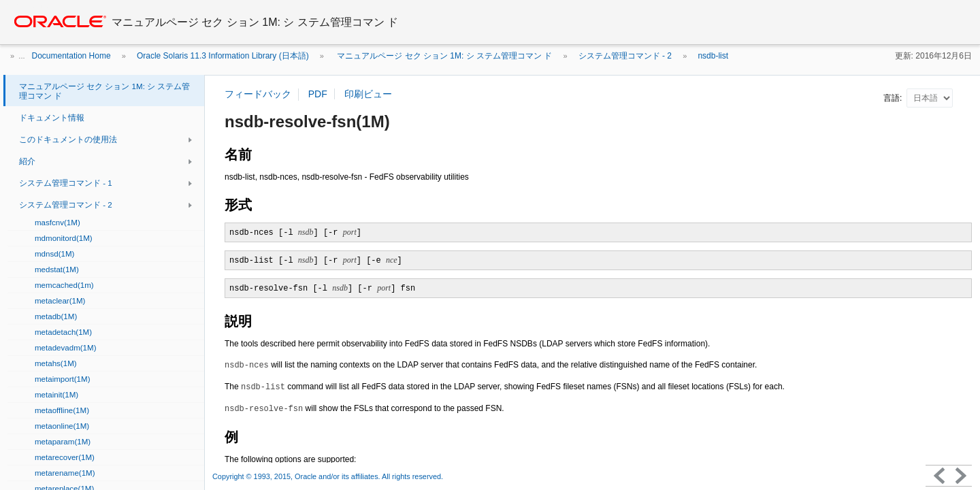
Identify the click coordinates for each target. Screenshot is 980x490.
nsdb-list (713, 56)
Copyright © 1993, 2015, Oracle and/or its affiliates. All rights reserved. (329, 476)
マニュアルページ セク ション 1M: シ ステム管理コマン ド (443, 56)
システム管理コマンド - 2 (625, 56)
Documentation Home (71, 56)
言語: (894, 98)
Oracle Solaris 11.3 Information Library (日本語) (223, 56)
